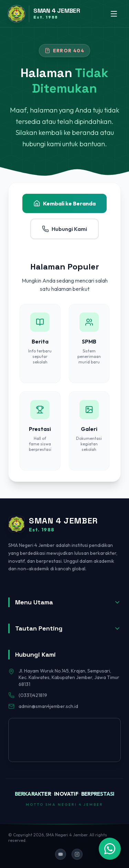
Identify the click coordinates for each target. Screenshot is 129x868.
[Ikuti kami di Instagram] (77, 854)
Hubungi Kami (64, 229)
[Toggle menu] (114, 14)
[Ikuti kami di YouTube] (61, 854)
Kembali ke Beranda (64, 203)
